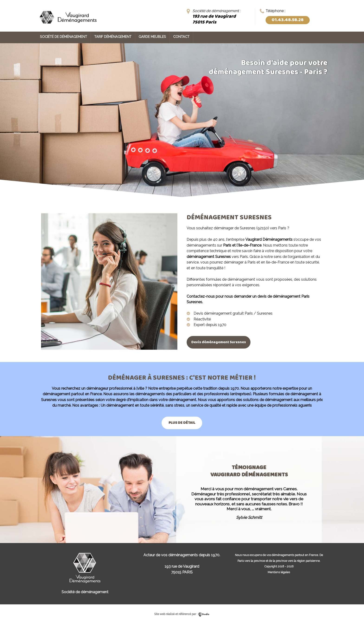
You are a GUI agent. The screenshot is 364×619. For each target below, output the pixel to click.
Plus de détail (182, 423)
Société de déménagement (63, 37)
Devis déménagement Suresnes (220, 342)
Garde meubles (152, 37)
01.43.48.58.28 (288, 20)
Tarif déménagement (113, 37)
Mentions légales (279, 572)
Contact (181, 37)
